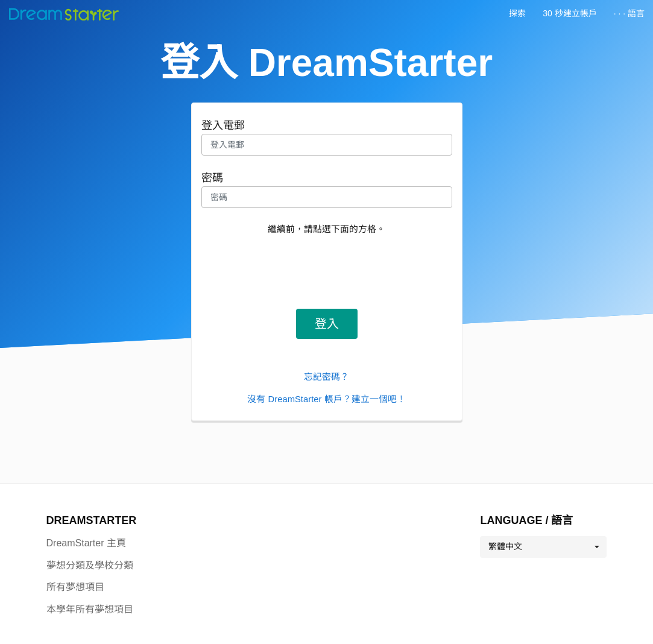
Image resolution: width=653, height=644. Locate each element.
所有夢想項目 (75, 587)
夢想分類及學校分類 (90, 565)
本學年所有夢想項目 (90, 609)
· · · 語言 (629, 13)
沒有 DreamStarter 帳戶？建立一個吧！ (326, 399)
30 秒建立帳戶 (569, 13)
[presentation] (327, 268)
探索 (517, 13)
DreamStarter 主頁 (86, 543)
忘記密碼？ (326, 377)
